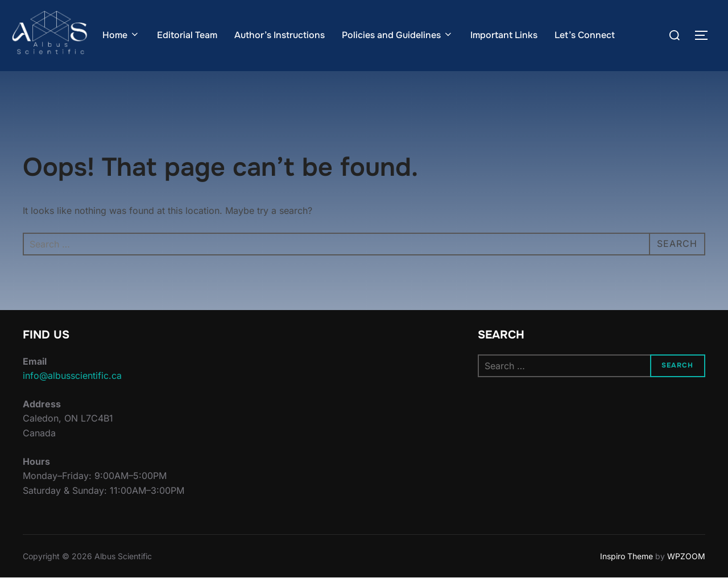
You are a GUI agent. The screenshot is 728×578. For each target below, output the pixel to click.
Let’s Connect (585, 35)
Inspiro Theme (626, 556)
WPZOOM (686, 556)
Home (121, 35)
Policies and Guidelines (398, 35)
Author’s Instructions (280, 35)
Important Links (504, 35)
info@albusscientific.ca (72, 375)
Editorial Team (187, 35)
